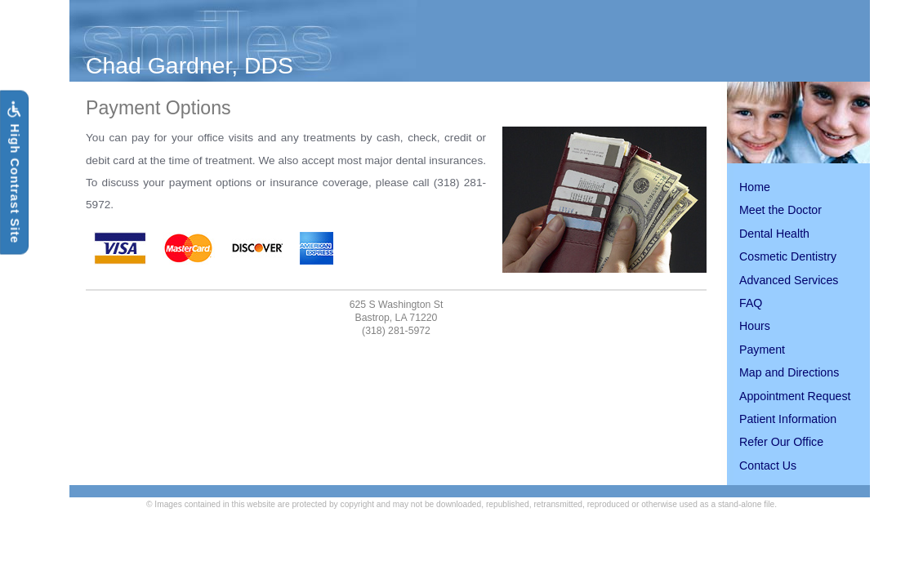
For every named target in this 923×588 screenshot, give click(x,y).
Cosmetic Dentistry (788, 256)
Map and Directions (789, 372)
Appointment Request (795, 396)
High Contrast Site (14, 173)
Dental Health (774, 234)
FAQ (751, 303)
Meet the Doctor (780, 210)
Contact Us (768, 465)
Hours (755, 326)
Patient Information (788, 419)
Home (755, 187)
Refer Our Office (781, 442)
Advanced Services (789, 280)
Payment (762, 350)
